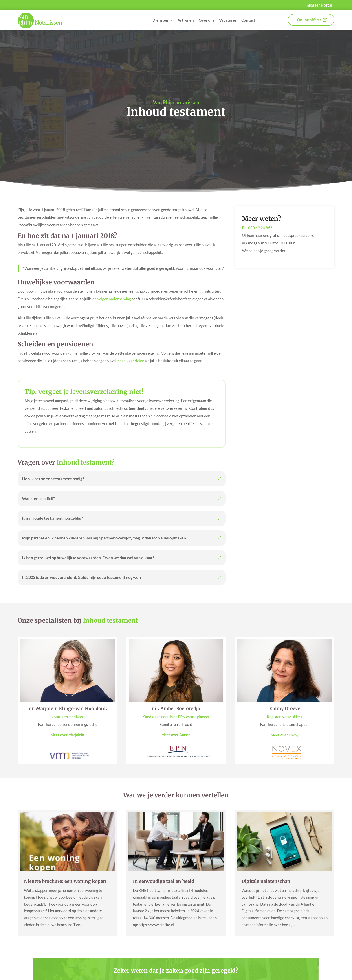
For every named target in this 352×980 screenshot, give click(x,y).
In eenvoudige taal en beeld (164, 881)
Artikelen (186, 20)
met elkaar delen (130, 361)
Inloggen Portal (319, 5)
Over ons (206, 20)
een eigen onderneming (112, 299)
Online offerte (309, 20)
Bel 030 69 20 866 (257, 228)
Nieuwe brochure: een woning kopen (65, 881)
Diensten (160, 20)
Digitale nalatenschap (266, 881)
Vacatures (228, 20)
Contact (248, 20)
